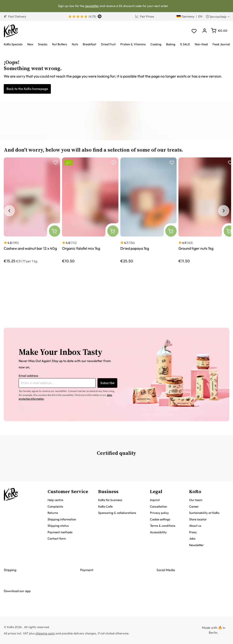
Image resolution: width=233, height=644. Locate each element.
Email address (28, 376)
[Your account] (204, 31)
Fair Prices (145, 16)
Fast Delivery (15, 16)
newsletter (92, 6)
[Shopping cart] (219, 31)
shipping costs (45, 633)
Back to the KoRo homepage (27, 89)
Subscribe (107, 383)
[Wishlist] (194, 31)
